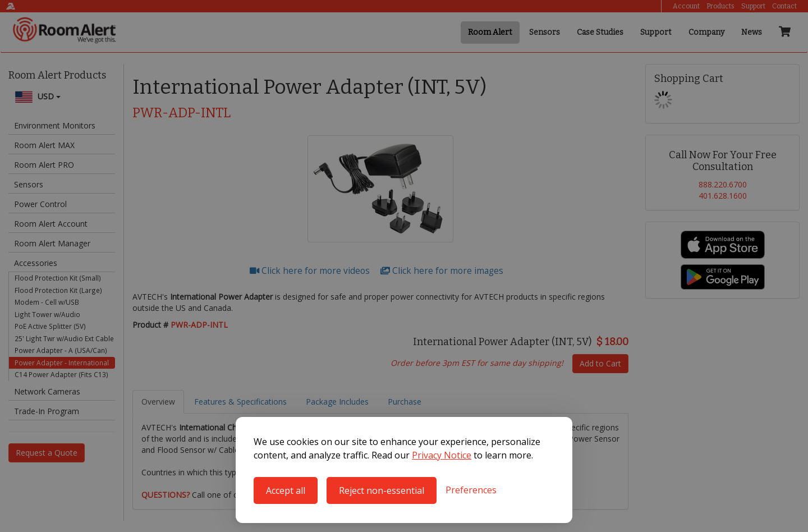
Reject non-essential (382, 490)
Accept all (286, 490)
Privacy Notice (442, 455)
